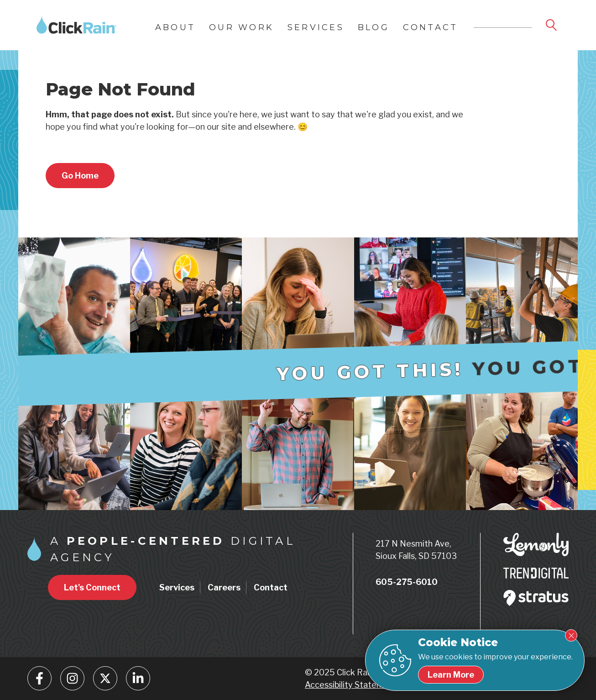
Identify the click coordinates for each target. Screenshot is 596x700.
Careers (224, 587)
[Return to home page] (80, 176)
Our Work (241, 27)
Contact (431, 27)
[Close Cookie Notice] (571, 635)
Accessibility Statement (351, 685)
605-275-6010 (407, 582)
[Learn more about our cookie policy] (451, 675)
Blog (374, 27)
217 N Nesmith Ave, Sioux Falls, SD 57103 (416, 550)
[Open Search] (552, 26)
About (175, 27)
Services (316, 27)
